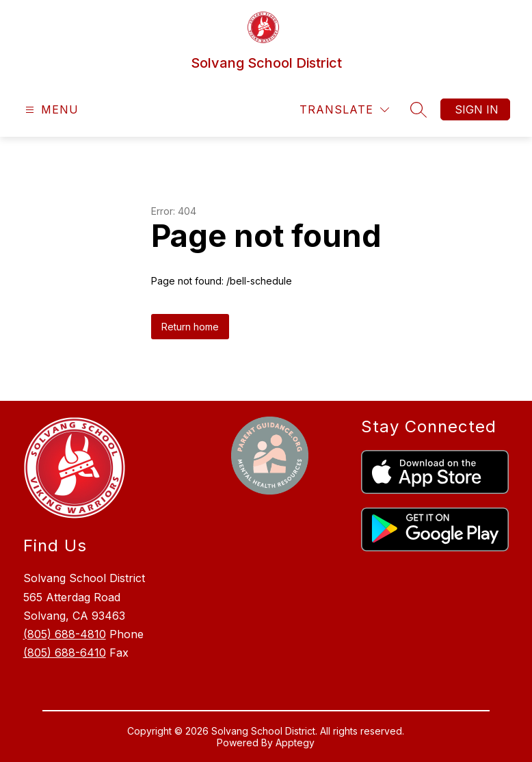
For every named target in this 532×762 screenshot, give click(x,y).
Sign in (477, 109)
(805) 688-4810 (65, 634)
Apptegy (295, 743)
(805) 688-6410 (65, 653)
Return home (190, 327)
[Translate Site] (344, 110)
